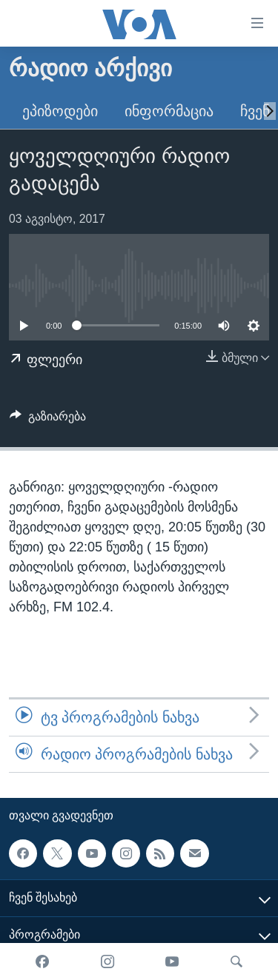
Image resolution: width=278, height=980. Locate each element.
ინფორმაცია (169, 111)
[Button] (48, 420)
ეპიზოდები (60, 111)
